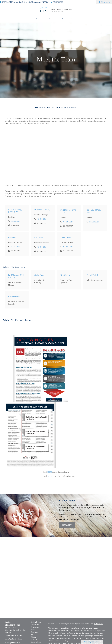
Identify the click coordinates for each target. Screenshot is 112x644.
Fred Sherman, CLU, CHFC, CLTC (16, 276)
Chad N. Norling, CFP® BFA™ (15, 211)
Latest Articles (36, 642)
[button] (38, 19)
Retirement (35, 625)
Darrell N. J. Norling (42, 210)
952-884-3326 (57, 2)
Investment (35, 627)
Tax (32, 635)
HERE (50, 472)
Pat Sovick (12, 237)
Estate (33, 630)
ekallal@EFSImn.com (13, 643)
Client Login (104, 2)
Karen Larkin (66, 237)
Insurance (34, 632)
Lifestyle (34, 639)
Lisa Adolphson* (15, 296)
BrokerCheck (98, 624)
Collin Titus (39, 275)
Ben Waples (65, 275)
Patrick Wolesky (93, 275)
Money (33, 637)
